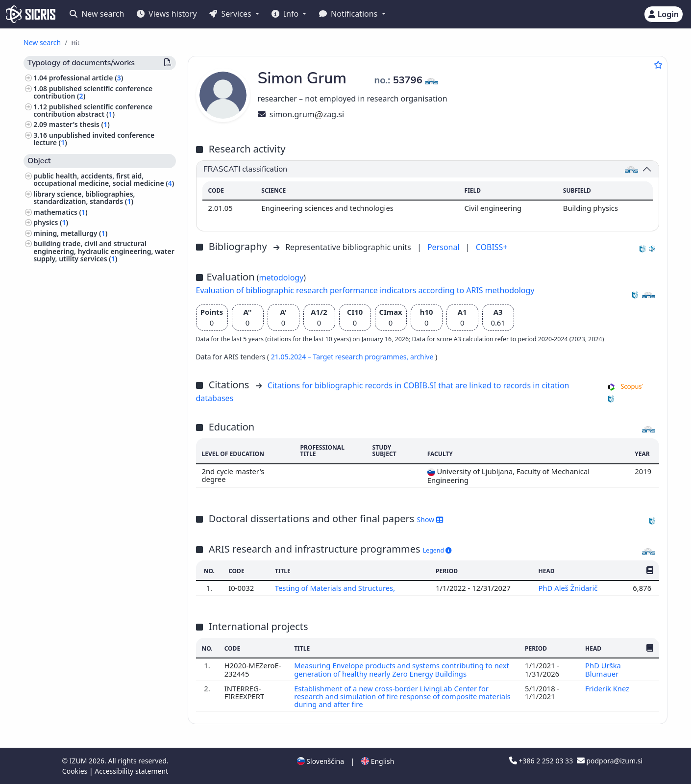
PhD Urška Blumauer (603, 669)
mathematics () (60, 212)
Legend (437, 550)
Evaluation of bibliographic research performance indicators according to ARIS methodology (365, 290)
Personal (444, 247)
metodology (282, 278)
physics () (51, 222)
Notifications (349, 14)
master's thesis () (79, 124)
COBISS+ (492, 247)
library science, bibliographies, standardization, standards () (84, 198)
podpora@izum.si (610, 761)
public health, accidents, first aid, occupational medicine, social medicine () (104, 179)
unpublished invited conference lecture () (94, 139)
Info (286, 14)
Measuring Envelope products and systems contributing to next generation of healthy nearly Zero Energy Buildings (402, 669)
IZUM (79, 761)
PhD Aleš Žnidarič (569, 588)
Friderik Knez (608, 688)
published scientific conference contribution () (93, 92)
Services (231, 14)
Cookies (76, 771)
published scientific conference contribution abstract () (93, 110)
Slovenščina (321, 761)
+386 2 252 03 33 (542, 761)
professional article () (86, 78)
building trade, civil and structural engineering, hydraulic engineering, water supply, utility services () (104, 251)
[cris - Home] (31, 14)
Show (430, 519)
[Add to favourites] (658, 65)
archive (423, 357)
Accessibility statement (131, 771)
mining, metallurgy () (70, 233)
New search (97, 14)
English (378, 761)
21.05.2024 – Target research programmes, (341, 357)
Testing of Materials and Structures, (336, 588)
